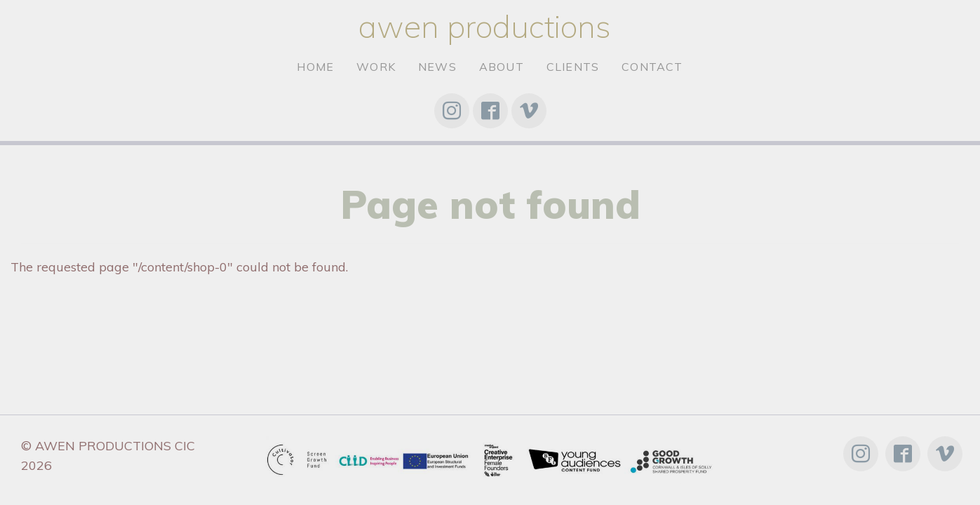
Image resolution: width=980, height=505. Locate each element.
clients (573, 67)
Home (315, 67)
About (502, 67)
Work (376, 67)
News (437, 67)
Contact (652, 67)
